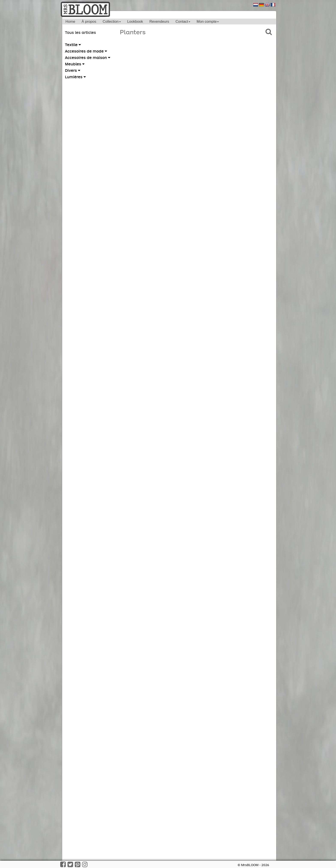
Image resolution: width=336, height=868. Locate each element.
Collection (112, 22)
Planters (133, 32)
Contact (183, 22)
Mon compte (208, 22)
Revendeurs (159, 22)
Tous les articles (80, 32)
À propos (89, 22)
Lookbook (135, 22)
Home (70, 22)
